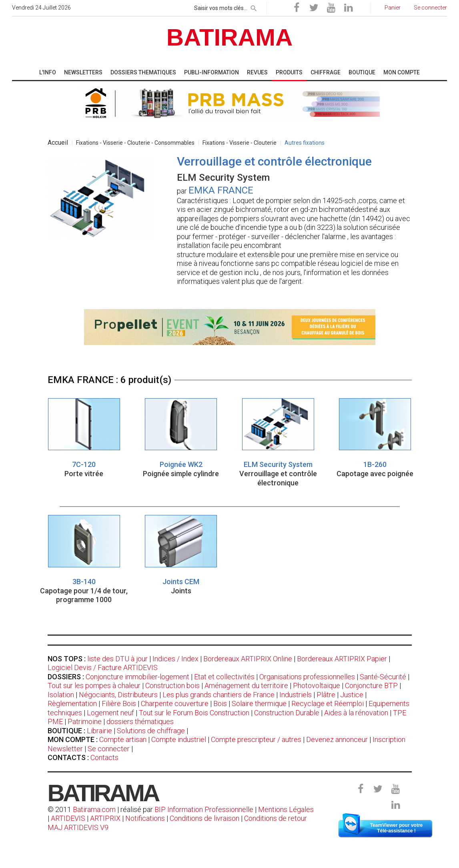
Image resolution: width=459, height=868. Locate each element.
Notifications (146, 818)
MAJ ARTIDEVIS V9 (78, 827)
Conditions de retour (276, 818)
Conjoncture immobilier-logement (137, 677)
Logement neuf (110, 713)
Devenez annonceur (337, 739)
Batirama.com (94, 809)
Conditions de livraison (204, 818)
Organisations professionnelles (307, 677)
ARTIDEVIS (68, 818)
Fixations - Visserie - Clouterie (240, 143)
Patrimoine (85, 721)
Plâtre (326, 695)
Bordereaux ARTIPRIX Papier (342, 659)
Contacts (104, 757)
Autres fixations (305, 143)
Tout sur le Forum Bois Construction (194, 713)
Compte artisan (123, 739)
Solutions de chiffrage (151, 731)
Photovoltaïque (317, 685)
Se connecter (109, 749)
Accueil (58, 143)
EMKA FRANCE (221, 190)
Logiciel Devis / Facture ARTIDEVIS (103, 667)
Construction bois (172, 685)
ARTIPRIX (105, 818)
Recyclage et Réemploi (328, 703)
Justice (352, 695)
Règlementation (72, 703)
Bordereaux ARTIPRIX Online (248, 659)
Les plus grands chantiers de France (218, 695)
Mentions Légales (286, 809)
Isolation (61, 695)
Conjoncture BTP (371, 685)
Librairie (99, 731)
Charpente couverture (175, 703)
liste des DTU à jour (117, 659)
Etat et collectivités (224, 677)
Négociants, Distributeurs (118, 695)
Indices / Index (175, 659)
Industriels (296, 695)
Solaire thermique (259, 703)
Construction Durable (287, 713)
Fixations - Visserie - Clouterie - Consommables (135, 143)
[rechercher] (254, 7)
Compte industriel (179, 739)
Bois (220, 703)
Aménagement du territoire (246, 685)
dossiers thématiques (140, 721)
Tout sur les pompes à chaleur (94, 685)
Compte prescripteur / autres (256, 739)
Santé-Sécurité (383, 677)
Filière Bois (119, 703)
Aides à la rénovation (356, 713)
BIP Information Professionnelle (204, 809)
